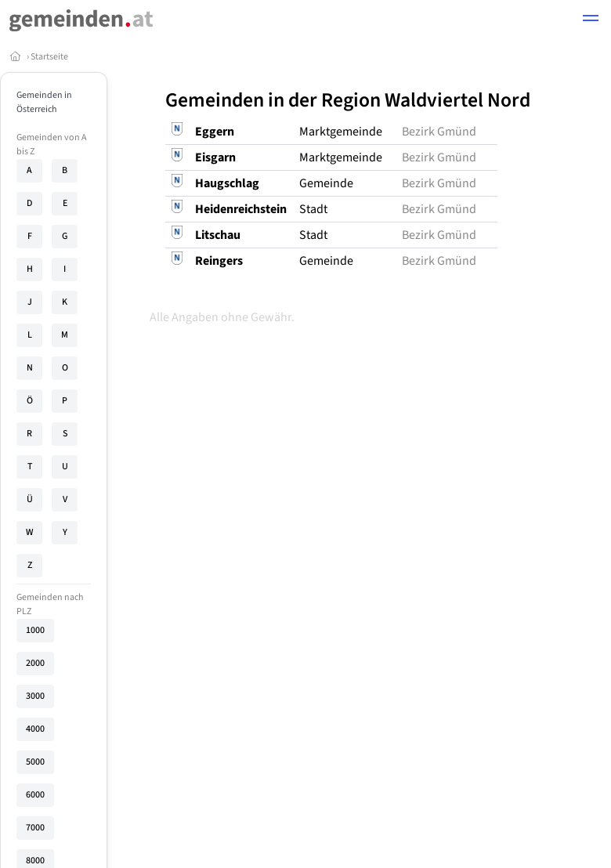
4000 (35, 729)
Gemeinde (326, 183)
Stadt (313, 209)
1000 (35, 630)
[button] (591, 20)
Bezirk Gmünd (439, 132)
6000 (35, 795)
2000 (35, 663)
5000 (35, 762)
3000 (35, 696)
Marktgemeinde (341, 132)
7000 (35, 828)
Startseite (49, 57)
